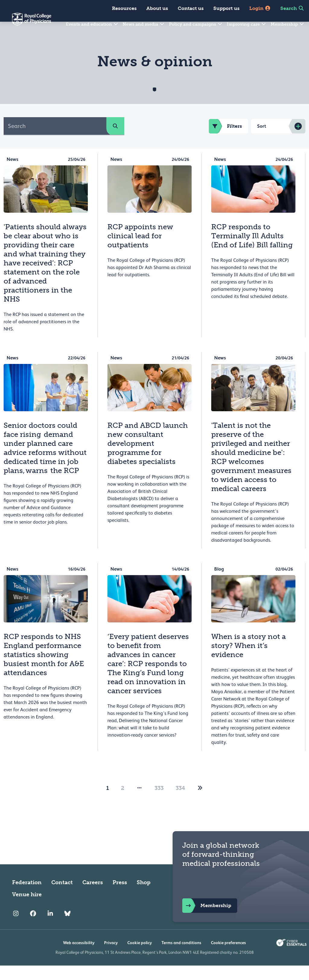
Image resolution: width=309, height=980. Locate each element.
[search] (115, 140)
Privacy (111, 957)
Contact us (191, 8)
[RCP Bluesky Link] (67, 928)
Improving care (247, 24)
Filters (225, 141)
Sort (262, 141)
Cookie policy (140, 957)
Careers (93, 897)
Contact (62, 897)
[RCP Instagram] (16, 928)
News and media (144, 24)
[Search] (55, 140)
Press (120, 897)
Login (260, 8)
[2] (200, 803)
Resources (124, 8)
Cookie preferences (228, 957)
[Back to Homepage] (26, 23)
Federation (27, 897)
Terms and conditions (181, 957)
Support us (226, 8)
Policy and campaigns (196, 24)
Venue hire (27, 909)
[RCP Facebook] (33, 928)
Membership (288, 24)
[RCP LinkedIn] (50, 928)
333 (159, 803)
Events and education (92, 24)
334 (180, 803)
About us (157, 8)
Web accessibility (79, 957)
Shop (144, 897)
